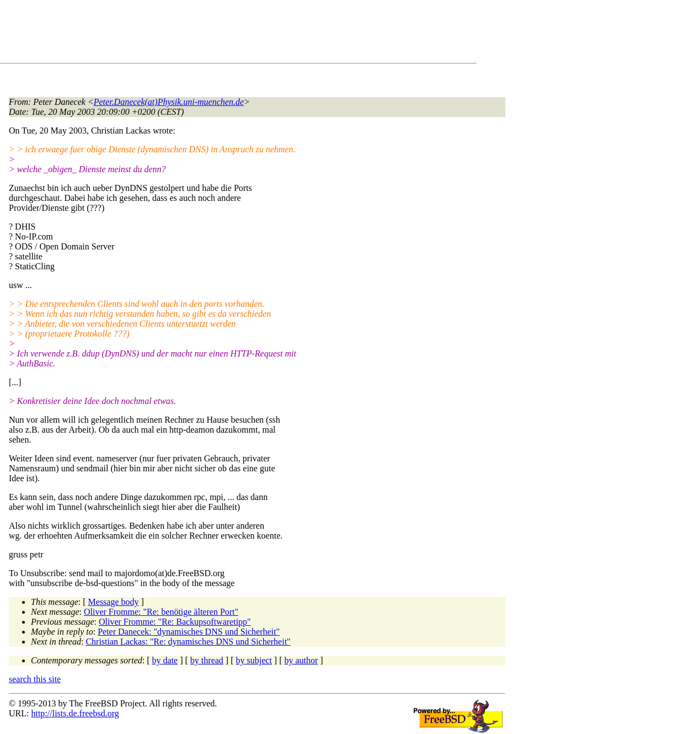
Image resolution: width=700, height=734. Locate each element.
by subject (254, 660)
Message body (114, 602)
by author (301, 660)
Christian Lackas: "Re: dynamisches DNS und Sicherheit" (188, 642)
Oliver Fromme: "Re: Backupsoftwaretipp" (175, 622)
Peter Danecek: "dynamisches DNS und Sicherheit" (189, 632)
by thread (207, 660)
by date (165, 660)
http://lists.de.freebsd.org (75, 713)
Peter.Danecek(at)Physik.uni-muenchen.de (169, 102)
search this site (35, 679)
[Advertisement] (210, 34)
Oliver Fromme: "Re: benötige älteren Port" (161, 612)
